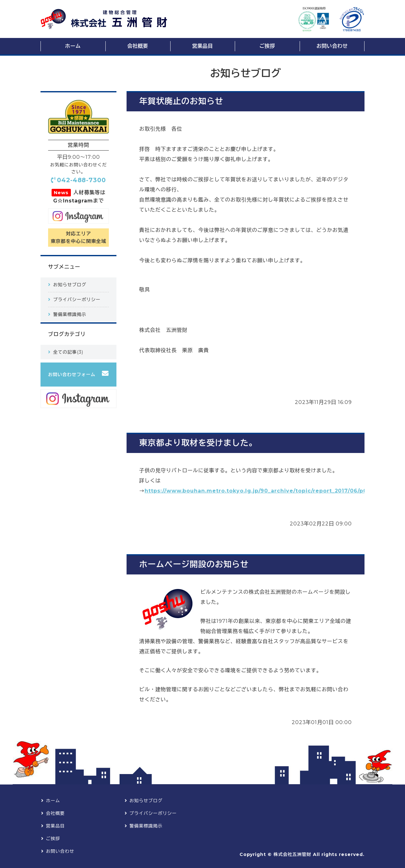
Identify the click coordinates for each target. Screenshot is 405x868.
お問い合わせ (332, 46)
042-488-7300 (82, 180)
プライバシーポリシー (77, 300)
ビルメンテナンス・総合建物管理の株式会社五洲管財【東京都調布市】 (104, 19)
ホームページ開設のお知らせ (194, 564)
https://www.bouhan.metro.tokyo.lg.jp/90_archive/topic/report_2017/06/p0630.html (269, 491)
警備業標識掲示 (70, 314)
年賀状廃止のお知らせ (181, 101)
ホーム (73, 46)
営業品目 (202, 46)
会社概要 (138, 46)
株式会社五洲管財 (292, 854)
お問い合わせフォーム (72, 375)
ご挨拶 (267, 46)
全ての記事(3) (68, 352)
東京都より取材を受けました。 (198, 443)
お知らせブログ (70, 285)
